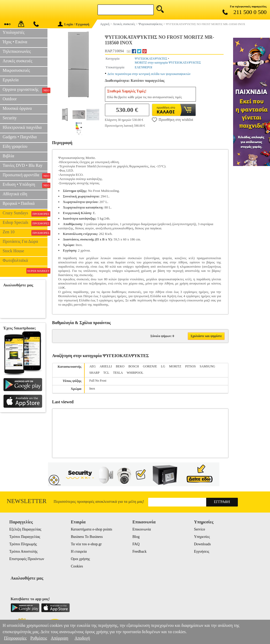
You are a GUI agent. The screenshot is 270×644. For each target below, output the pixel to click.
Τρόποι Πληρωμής (23, 544)
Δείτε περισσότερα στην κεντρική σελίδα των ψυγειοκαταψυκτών (149, 74)
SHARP (94, 373)
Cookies (77, 566)
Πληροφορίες (15, 638)
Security (10, 118)
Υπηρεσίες (202, 537)
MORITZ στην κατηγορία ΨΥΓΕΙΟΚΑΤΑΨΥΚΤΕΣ (168, 63)
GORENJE (150, 366)
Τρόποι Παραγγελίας (25, 537)
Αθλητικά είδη (15, 194)
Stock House (13, 251)
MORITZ (175, 366)
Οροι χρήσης (80, 559)
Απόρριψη (59, 638)
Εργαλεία (11, 80)
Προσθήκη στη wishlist (173, 120)
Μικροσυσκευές (16, 70)
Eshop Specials (25, 223)
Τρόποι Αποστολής (23, 551)
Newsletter (27, 501)
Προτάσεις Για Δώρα (20, 241)
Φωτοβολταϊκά (15, 260)
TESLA (118, 373)
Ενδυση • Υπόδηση (25, 185)
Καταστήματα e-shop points (92, 529)
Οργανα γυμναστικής (25, 90)
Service (200, 529)
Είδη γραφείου (15, 146)
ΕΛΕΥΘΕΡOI (143, 67)
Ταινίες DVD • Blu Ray (23, 165)
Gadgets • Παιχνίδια (20, 137)
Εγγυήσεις (202, 551)
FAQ (136, 544)
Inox (92, 389)
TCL (106, 373)
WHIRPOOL (135, 373)
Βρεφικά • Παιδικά (19, 203)
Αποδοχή (82, 638)
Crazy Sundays (25, 214)
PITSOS (190, 366)
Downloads (202, 544)
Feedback (139, 551)
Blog (136, 537)
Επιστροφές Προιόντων (27, 559)
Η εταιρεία (79, 551)
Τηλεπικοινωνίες (17, 51)
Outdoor (10, 99)
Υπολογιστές (14, 32)
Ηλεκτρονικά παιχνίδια (22, 127)
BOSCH (134, 366)
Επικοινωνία (142, 529)
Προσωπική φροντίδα (25, 176)
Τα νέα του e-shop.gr (86, 544)
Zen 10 (25, 233)
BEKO (120, 366)
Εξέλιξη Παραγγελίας (25, 529)
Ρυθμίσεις (39, 638)
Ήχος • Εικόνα (15, 42)
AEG (93, 366)
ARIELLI (106, 366)
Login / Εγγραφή (74, 24)
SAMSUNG (207, 366)
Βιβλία (8, 156)
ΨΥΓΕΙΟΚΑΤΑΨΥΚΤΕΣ (151, 59)
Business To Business (87, 537)
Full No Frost (98, 381)
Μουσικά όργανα (17, 108)
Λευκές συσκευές (17, 61)
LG (163, 366)
